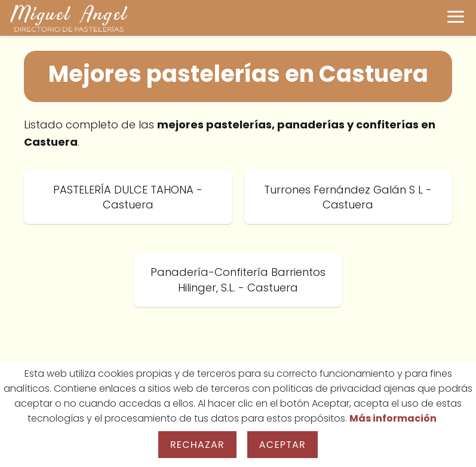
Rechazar (197, 445)
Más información (393, 418)
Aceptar (282, 445)
